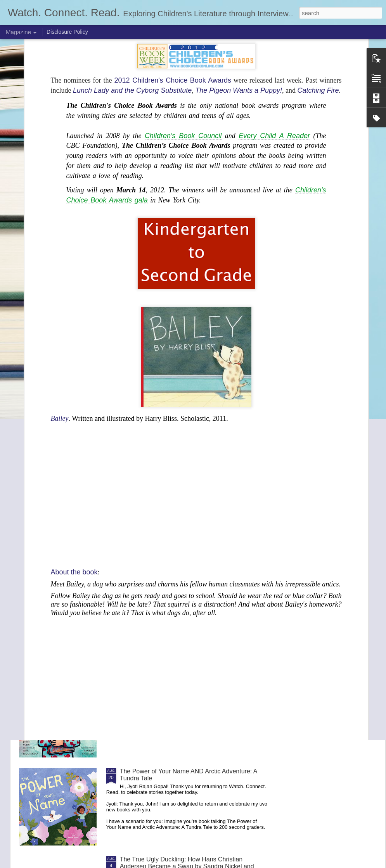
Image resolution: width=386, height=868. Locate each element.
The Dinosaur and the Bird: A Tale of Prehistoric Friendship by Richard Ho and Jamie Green (185, 511)
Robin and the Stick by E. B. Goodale (171, 595)
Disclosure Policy (67, 32)
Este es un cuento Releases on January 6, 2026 (186, 683)
